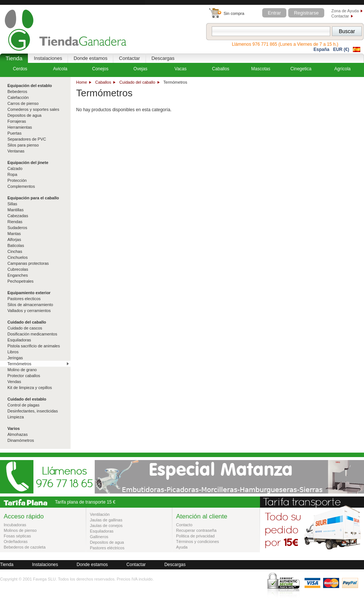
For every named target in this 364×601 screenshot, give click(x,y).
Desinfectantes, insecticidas (33, 411)
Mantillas (15, 210)
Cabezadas (18, 216)
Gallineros (99, 537)
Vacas (181, 69)
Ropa (12, 174)
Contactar (340, 16)
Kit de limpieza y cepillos (30, 388)
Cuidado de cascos (25, 328)
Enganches (18, 275)
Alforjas (14, 240)
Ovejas (140, 69)
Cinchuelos (17, 257)
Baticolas (16, 245)
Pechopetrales (20, 281)
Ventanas (16, 151)
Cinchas (15, 251)
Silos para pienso (23, 145)
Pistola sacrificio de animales (34, 346)
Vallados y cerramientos (29, 311)
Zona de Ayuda (345, 11)
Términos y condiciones (198, 541)
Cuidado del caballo (137, 82)
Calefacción (18, 97)
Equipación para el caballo (33, 198)
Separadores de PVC (27, 139)
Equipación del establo (30, 86)
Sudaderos (17, 228)
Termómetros (19, 364)
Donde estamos (90, 58)
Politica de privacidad (195, 536)
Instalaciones (48, 58)
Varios (14, 428)
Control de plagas (23, 405)
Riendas (15, 222)
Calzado (15, 168)
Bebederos (17, 91)
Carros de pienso (23, 103)
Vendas (14, 382)
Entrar (274, 13)
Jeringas (15, 358)
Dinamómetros (21, 440)
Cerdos (20, 69)
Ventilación (100, 514)
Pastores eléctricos (107, 548)
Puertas (14, 133)
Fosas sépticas (17, 536)
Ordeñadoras (16, 541)
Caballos (103, 82)
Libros (13, 352)
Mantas (14, 234)
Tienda (14, 58)
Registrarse (306, 13)
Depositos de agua (25, 115)
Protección (17, 180)
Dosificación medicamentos (32, 334)
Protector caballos (24, 376)
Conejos (100, 69)
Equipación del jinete (28, 163)
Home (82, 82)
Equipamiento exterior (29, 293)
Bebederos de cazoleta (25, 547)
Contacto (184, 525)
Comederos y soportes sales (33, 109)
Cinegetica (301, 69)
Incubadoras (15, 525)
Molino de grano (22, 370)
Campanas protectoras (28, 263)
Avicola (60, 69)
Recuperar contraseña (196, 530)
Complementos (21, 186)
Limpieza (16, 417)
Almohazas (17, 434)
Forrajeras (17, 121)
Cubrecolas (18, 269)
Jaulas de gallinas (106, 520)
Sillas (12, 204)
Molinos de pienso (20, 530)
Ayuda (182, 547)
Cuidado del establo (27, 399)
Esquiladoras (19, 340)
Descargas (163, 58)
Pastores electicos (24, 299)
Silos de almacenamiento (30, 305)
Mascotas (261, 69)
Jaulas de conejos (106, 526)
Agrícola (342, 69)
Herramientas (20, 127)
